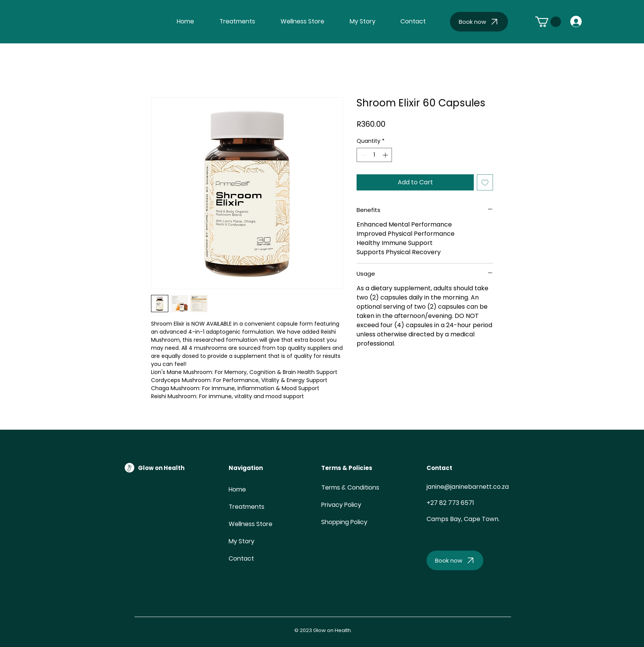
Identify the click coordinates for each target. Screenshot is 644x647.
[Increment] (386, 155)
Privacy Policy (341, 505)
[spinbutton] (374, 155)
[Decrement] (363, 155)
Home (237, 489)
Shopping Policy (344, 522)
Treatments (246, 507)
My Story (241, 541)
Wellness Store (247, 524)
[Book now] (479, 22)
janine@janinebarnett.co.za (468, 487)
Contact (241, 558)
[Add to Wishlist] (485, 182)
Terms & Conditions (350, 487)
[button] (548, 22)
